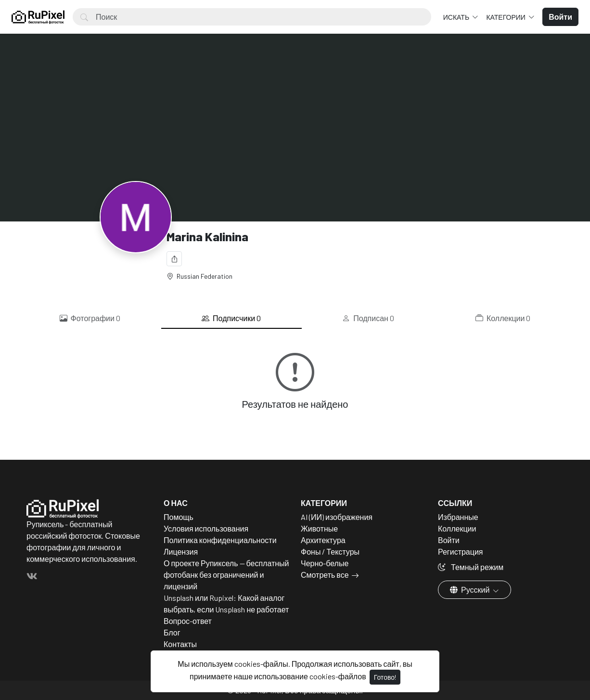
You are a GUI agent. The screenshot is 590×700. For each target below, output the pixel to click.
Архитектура (323, 540)
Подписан (368, 318)
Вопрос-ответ (188, 621)
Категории (506, 17)
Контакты (180, 644)
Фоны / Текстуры (330, 551)
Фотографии (90, 318)
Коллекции (503, 318)
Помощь (179, 517)
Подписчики (231, 318)
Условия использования (206, 528)
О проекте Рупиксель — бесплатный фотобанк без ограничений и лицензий (226, 575)
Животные (319, 528)
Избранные (458, 517)
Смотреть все (325, 575)
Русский (470, 590)
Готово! (385, 677)
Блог (172, 632)
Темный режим (471, 567)
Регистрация (461, 551)
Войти (449, 540)
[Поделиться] (174, 259)
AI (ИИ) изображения (337, 517)
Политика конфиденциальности (220, 540)
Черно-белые (325, 563)
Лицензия (181, 551)
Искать (457, 17)
